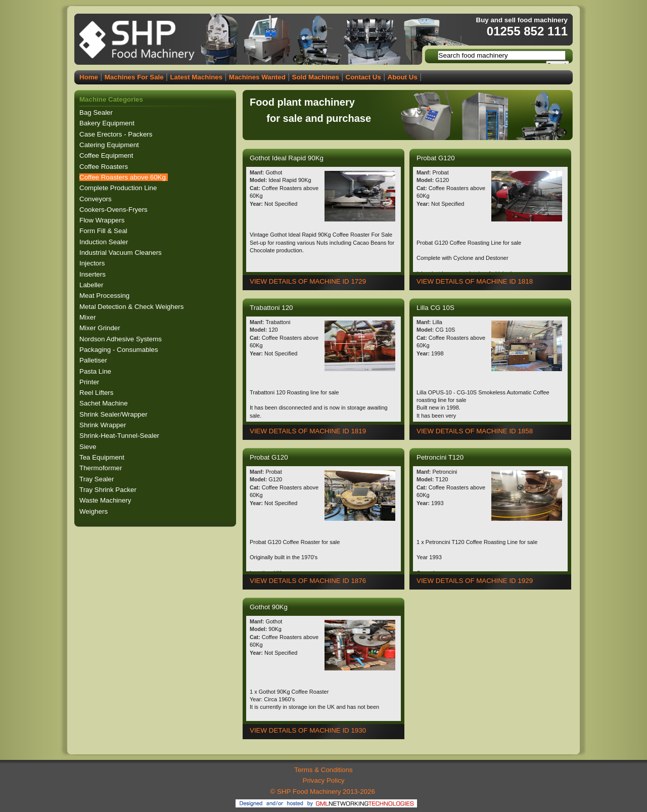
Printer (90, 382)
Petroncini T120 (441, 457)
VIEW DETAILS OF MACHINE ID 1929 (475, 581)
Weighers (95, 511)
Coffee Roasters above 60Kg (124, 177)
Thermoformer (102, 468)
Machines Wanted (257, 77)
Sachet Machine (104, 403)
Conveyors (96, 199)
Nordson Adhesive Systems (122, 339)
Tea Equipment (103, 457)
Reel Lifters (97, 393)
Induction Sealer (105, 242)
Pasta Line (96, 371)
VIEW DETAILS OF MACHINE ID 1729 (308, 281)
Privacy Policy (324, 780)
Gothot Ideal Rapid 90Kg (288, 158)
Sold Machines (316, 77)
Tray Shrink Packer (109, 490)
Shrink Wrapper (104, 425)
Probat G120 (436, 158)
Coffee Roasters (105, 167)
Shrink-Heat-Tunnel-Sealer (120, 436)
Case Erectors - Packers (117, 134)
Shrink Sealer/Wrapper (114, 414)
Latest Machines (196, 77)
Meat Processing (105, 296)
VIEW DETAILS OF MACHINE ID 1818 (475, 281)
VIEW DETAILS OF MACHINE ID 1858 (475, 431)
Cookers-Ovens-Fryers (114, 210)
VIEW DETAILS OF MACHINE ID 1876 (308, 581)
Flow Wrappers (103, 220)
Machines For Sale (134, 77)
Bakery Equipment (108, 123)
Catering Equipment (110, 145)
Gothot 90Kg (270, 607)
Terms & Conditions (323, 770)
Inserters (94, 274)
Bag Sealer (97, 112)
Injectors (93, 263)
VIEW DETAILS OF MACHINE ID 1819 (308, 431)
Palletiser (94, 360)
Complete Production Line (119, 188)
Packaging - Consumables (120, 350)
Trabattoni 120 (272, 308)
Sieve (89, 447)
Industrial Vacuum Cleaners (121, 253)
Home (89, 77)
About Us (403, 77)
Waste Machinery (106, 500)
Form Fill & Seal (104, 231)
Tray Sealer (98, 479)
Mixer (88, 317)
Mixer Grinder (101, 328)
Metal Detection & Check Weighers (132, 307)
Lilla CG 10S (436, 308)
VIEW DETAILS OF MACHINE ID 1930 (308, 730)
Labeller (92, 285)
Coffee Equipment (107, 155)
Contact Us (363, 77)
